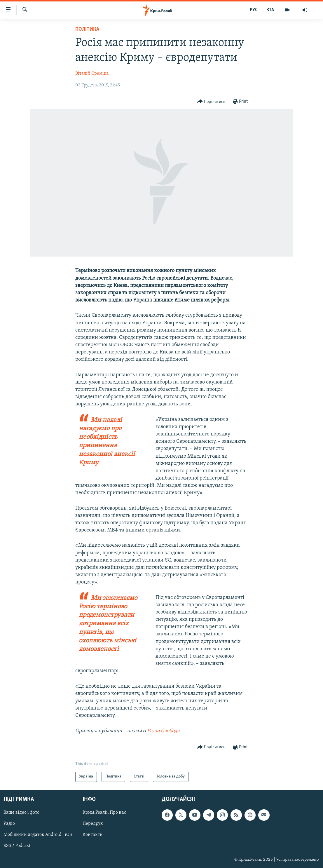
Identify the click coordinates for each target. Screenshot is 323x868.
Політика (87, 29)
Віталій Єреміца (92, 74)
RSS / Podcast (17, 846)
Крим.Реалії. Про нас (104, 813)
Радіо (9, 824)
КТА (270, 10)
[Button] (211, 102)
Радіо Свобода (163, 731)
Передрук (93, 824)
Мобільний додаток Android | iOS (38, 835)
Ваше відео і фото (21, 813)
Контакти (93, 835)
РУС (254, 10)
